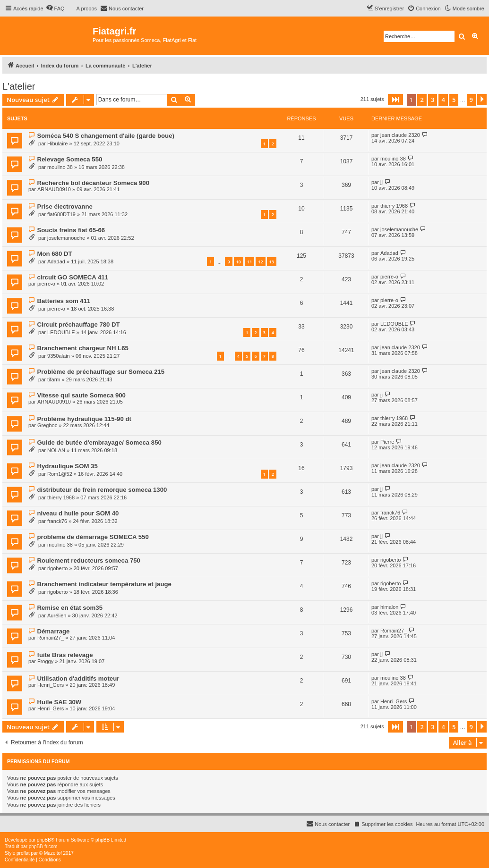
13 (272, 262)
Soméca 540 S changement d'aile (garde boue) (105, 136)
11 (249, 262)
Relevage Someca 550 (69, 159)
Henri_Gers (51, 685)
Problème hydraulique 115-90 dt (84, 419)
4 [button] (443, 100)
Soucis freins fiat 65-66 (71, 230)
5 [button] (454, 100)
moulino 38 (60, 167)
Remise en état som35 (70, 608)
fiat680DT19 (61, 214)
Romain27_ (51, 638)
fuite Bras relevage (65, 655)
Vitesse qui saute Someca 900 (81, 395)
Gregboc (47, 425)
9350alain (59, 356)
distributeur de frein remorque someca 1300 (102, 490)
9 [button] (471, 100)
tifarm (54, 379)
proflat (23, 853)
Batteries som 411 (64, 301)
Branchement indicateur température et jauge (104, 584)
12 (260, 262)
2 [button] (422, 100)
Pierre (387, 442)
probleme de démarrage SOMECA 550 (93, 537)
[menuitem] (55, 8)
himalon (390, 607)
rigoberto (57, 568)
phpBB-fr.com (43, 847)
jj (382, 182)
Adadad (56, 261)
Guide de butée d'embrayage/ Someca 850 (99, 442)
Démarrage (53, 631)
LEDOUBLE (61, 332)
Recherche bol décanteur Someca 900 (93, 183)
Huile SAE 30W (59, 702)
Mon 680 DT (54, 254)
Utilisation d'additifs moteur (78, 678)
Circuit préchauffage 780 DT (78, 324)
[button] (395, 100)
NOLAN (56, 450)
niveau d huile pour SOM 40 (78, 513)
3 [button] (433, 100)
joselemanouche (66, 238)
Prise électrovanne (64, 206)
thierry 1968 (394, 206)
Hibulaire (57, 143)
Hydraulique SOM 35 (67, 466)
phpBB (44, 840)
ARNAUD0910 (54, 189)
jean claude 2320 (400, 135)
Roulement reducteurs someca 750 (88, 560)
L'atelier (19, 86)
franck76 (57, 521)
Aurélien (57, 615)
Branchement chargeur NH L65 (82, 348)
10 (239, 262)
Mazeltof (53, 853)
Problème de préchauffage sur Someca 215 (101, 372)
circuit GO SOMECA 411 (72, 277)
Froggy (45, 661)
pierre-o (46, 284)
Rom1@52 (60, 474)
